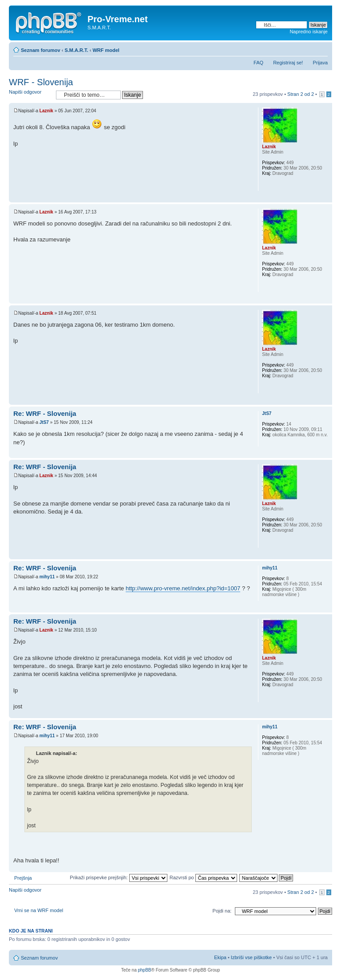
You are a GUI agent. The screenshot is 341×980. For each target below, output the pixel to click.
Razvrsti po (203, 877)
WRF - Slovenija (41, 82)
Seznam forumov (41, 50)
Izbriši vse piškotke (252, 957)
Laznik (46, 111)
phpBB (144, 970)
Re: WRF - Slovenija (45, 413)
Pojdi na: (222, 911)
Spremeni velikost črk (321, 48)
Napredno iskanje (309, 32)
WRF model (106, 50)
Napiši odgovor (30, 95)
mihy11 (47, 577)
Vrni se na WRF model (39, 910)
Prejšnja (23, 878)
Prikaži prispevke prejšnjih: (118, 877)
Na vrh (325, 198)
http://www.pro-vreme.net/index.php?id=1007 (183, 588)
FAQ (258, 63)
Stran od (301, 94)
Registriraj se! (288, 63)
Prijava (320, 63)
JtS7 (44, 422)
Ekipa (220, 957)
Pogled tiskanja (308, 48)
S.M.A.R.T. (76, 50)
